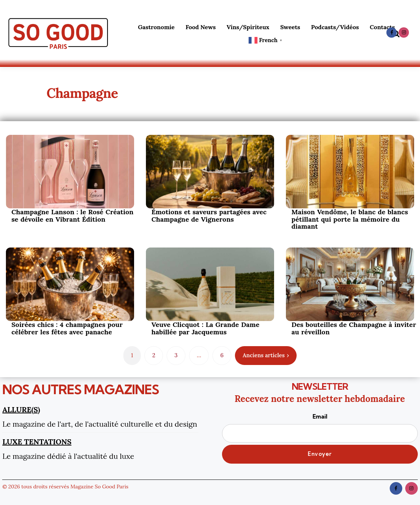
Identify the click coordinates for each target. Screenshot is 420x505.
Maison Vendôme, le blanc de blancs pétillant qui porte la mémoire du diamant (350, 219)
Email (320, 427)
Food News (201, 27)
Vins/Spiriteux (248, 27)
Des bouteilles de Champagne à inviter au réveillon (354, 328)
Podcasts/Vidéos (335, 27)
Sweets (290, 27)
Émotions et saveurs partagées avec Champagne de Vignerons (209, 216)
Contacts (382, 27)
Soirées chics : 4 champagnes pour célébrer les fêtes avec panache (67, 328)
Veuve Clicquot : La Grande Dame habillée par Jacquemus (205, 328)
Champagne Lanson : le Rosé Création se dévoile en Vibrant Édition (72, 216)
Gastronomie (156, 27)
